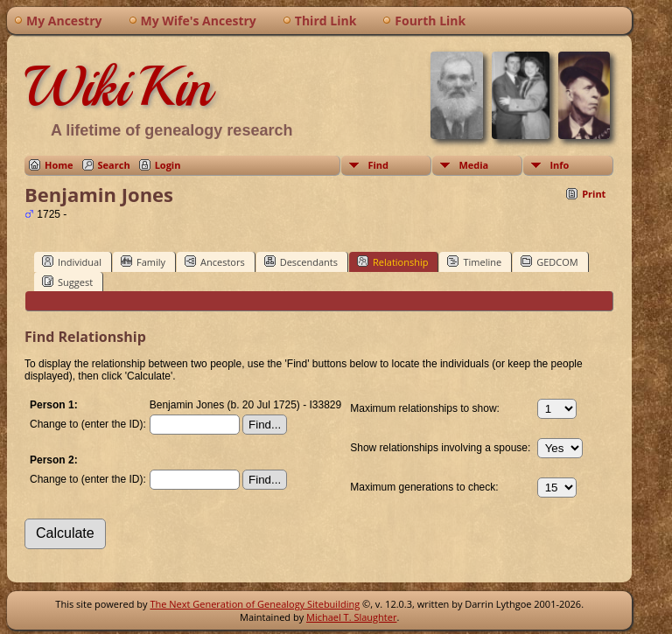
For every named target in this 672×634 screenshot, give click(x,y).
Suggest (67, 282)
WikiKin (118, 87)
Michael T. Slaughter (351, 617)
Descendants (301, 261)
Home (59, 165)
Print (594, 194)
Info (559, 165)
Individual (72, 261)
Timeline (474, 261)
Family (143, 261)
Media (473, 165)
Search (114, 165)
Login (168, 165)
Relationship (392, 261)
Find (378, 165)
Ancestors (215, 261)
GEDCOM (549, 261)
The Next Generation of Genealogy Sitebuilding (255, 604)
